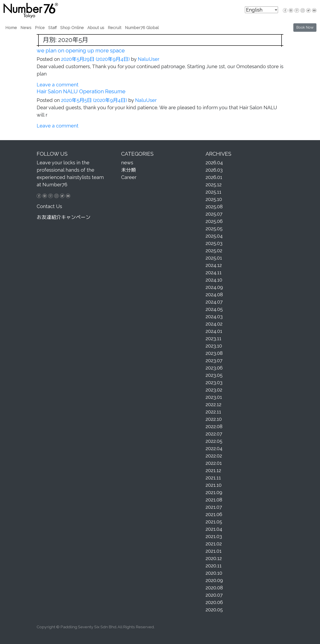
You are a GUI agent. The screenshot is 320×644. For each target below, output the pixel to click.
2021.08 (214, 500)
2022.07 (214, 434)
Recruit (115, 28)
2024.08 (214, 294)
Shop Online (72, 28)
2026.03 (214, 170)
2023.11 (213, 338)
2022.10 (214, 419)
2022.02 (214, 456)
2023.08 (214, 353)
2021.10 (214, 485)
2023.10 (214, 346)
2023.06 (214, 368)
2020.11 (214, 566)
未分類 (128, 170)
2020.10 (214, 573)
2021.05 (214, 522)
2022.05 (214, 441)
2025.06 (214, 221)
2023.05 (214, 375)
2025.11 (213, 192)
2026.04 (214, 163)
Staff (52, 28)
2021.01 (214, 551)
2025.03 (214, 243)
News (26, 28)
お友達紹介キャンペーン (64, 217)
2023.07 (214, 360)
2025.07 (214, 214)
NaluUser (148, 59)
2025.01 (214, 258)
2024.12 (214, 265)
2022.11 (213, 412)
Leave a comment (58, 85)
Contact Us (49, 206)
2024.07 (214, 302)
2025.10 (214, 199)
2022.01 (214, 463)
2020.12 (214, 558)
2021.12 (213, 470)
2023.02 (214, 390)
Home (11, 28)
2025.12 (214, 185)
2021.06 (214, 514)
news (127, 163)
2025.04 (214, 236)
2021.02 (214, 544)
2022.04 (214, 448)
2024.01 (214, 331)
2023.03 (214, 382)
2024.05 (214, 309)
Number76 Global (142, 28)
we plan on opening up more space (81, 51)
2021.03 (214, 536)
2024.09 (214, 287)
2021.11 (213, 478)
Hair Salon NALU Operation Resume (81, 91)
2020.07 (214, 595)
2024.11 (214, 272)
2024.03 (214, 316)
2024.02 (214, 324)
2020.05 (214, 610)
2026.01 (214, 177)
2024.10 (214, 280)
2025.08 (214, 207)
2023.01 (214, 397)
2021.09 (214, 492)
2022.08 (214, 426)
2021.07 (214, 507)
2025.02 (214, 250)
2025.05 (214, 229)
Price (40, 28)
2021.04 (214, 529)
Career (129, 177)
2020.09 (214, 580)
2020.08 (214, 588)
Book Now (305, 27)
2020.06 (214, 602)
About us (96, 28)
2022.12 (213, 404)
